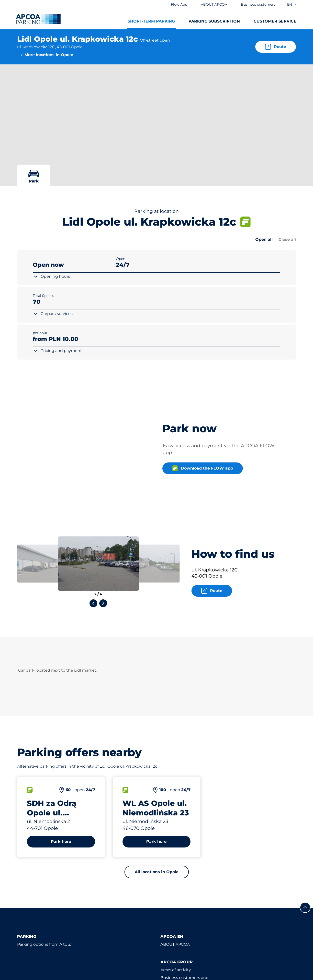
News (166, 942)
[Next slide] (103, 538)
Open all (264, 239)
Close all (287, 239)
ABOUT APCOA (175, 879)
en (292, 4)
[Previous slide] (93, 538)
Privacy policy (29, 975)
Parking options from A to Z (44, 879)
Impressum (63, 975)
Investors (169, 934)
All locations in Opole (157, 806)
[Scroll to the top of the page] (305, 842)
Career (167, 926)
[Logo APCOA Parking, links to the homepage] (38, 19)
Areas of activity (176, 904)
